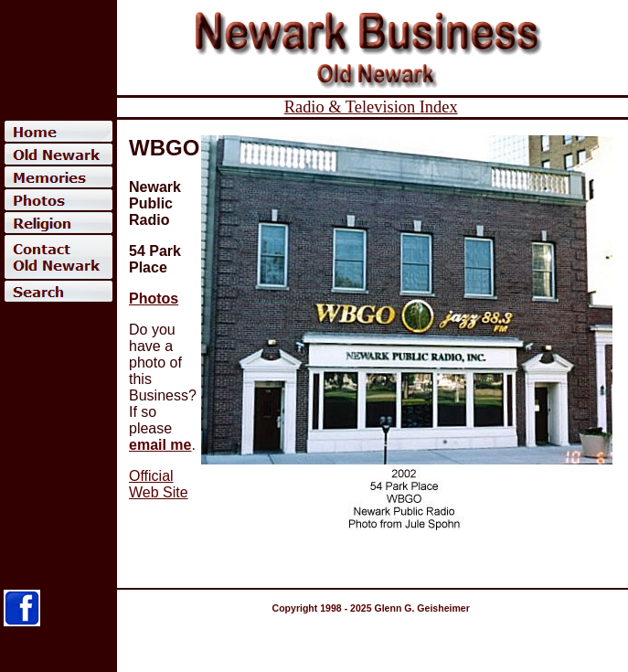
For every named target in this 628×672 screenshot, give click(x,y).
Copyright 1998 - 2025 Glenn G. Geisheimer (371, 608)
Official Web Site (159, 484)
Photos (154, 299)
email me (160, 445)
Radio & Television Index (371, 107)
